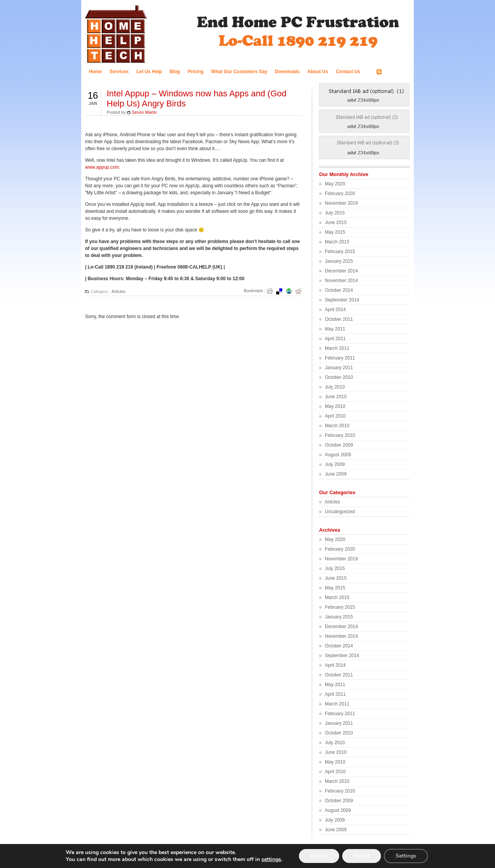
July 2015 (335, 213)
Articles (118, 291)
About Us (318, 72)
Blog (175, 72)
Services (119, 72)
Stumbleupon (291, 291)
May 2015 (335, 232)
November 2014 (341, 281)
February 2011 (340, 358)
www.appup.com (102, 167)
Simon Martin (144, 112)
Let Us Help (149, 72)
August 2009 (338, 455)
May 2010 (335, 406)
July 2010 (335, 387)
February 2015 (340, 252)
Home (95, 72)
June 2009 (336, 474)
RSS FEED (395, 72)
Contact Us (348, 72)
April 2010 (335, 416)
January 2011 (339, 368)
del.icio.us (282, 291)
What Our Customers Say (239, 72)
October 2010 (339, 377)
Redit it (301, 291)
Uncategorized (340, 512)
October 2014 (339, 290)
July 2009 (335, 464)
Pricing (195, 72)
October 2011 (339, 319)
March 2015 (337, 242)
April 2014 (335, 310)
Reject (362, 856)
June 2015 (336, 223)
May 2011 (335, 329)
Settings (406, 856)
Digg (272, 291)
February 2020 (340, 193)
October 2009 (339, 445)
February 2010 (340, 435)
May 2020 (335, 184)
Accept (319, 856)
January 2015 (339, 261)
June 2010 (336, 397)
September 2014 (342, 300)
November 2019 (341, 203)
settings (271, 859)
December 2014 (341, 271)
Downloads (287, 72)
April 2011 (335, 339)
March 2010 (337, 426)
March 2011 (337, 348)
